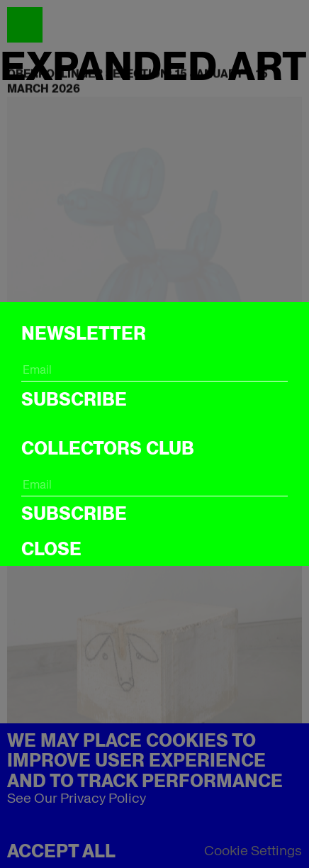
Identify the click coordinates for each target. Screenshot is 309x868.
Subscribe (74, 399)
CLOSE (51, 549)
